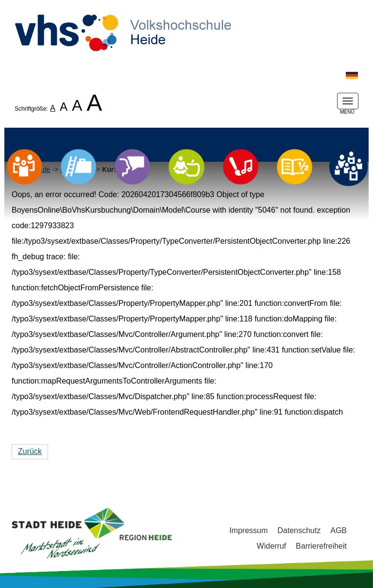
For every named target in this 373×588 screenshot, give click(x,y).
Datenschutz (299, 530)
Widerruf (271, 546)
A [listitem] (53, 108)
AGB (339, 530)
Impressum (248, 530)
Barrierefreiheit (321, 546)
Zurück (30, 451)
